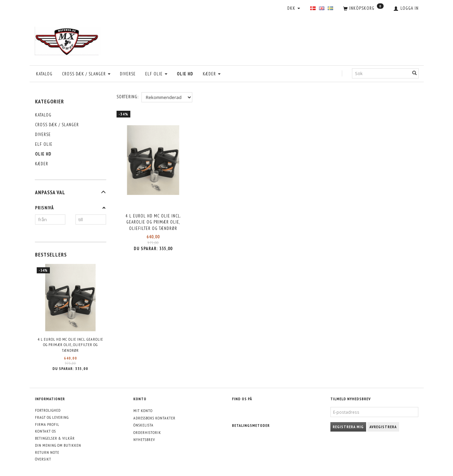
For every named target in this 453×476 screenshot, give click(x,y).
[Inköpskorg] (363, 9)
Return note (47, 452)
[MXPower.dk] (68, 39)
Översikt (43, 459)
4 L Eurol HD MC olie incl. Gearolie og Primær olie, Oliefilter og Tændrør (70, 345)
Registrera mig (348, 427)
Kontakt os (45, 431)
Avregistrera (383, 427)
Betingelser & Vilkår (55, 438)
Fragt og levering (52, 417)
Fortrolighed (48, 410)
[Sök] (415, 74)
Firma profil (47, 424)
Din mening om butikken (58, 445)
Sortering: (127, 97)
